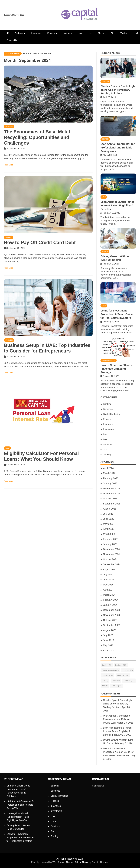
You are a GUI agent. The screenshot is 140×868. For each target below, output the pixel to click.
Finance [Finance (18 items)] (128, 670)
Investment (36, 33)
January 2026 (110, 483)
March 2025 (109, 534)
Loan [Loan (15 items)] (116, 681)
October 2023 (110, 620)
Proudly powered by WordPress (48, 862)
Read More (8, 165)
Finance (51, 33)
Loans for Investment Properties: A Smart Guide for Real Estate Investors (117, 314)
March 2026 (109, 473)
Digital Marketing (109, 360)
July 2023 (108, 635)
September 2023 (112, 625)
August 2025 (110, 509)
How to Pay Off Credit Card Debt (40, 243)
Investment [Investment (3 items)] (123, 675)
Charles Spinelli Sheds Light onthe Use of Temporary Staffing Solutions (118, 90)
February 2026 (111, 478)
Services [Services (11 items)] (129, 681)
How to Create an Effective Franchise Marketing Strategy (117, 369)
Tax (113, 33)
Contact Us (12, 40)
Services (105, 139)
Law (80, 33)
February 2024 (111, 600)
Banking (107, 404)
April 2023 (108, 650)
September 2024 (112, 564)
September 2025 (112, 504)
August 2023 (110, 630)
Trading (124, 33)
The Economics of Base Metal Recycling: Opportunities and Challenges (37, 137)
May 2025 (108, 524)
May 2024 (108, 585)
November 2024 (111, 554)
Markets (102, 33)
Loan (90, 33)
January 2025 (110, 544)
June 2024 (109, 580)
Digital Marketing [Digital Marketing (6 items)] (110, 670)
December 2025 (111, 489)
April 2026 (108, 468)
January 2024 (110, 605)
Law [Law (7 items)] (105, 681)
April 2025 (108, 529)
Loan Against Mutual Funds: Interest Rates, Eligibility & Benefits (118, 205)
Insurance (67, 33)
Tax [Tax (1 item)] (105, 686)
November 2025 (111, 494)
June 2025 (109, 519)
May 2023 (108, 645)
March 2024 (109, 595)
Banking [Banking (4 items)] (107, 665)
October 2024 (110, 559)
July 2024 (108, 575)
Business (19, 33)
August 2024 (110, 569)
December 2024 (111, 549)
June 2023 (109, 640)
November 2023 (111, 615)
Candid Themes (100, 862)
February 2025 (111, 539)
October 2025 (110, 499)
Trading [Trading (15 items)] (117, 686)
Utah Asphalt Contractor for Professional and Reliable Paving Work (118, 148)
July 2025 (108, 514)
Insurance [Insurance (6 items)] (108, 675)
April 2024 (108, 590)
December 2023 (111, 610)
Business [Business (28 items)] (121, 665)
